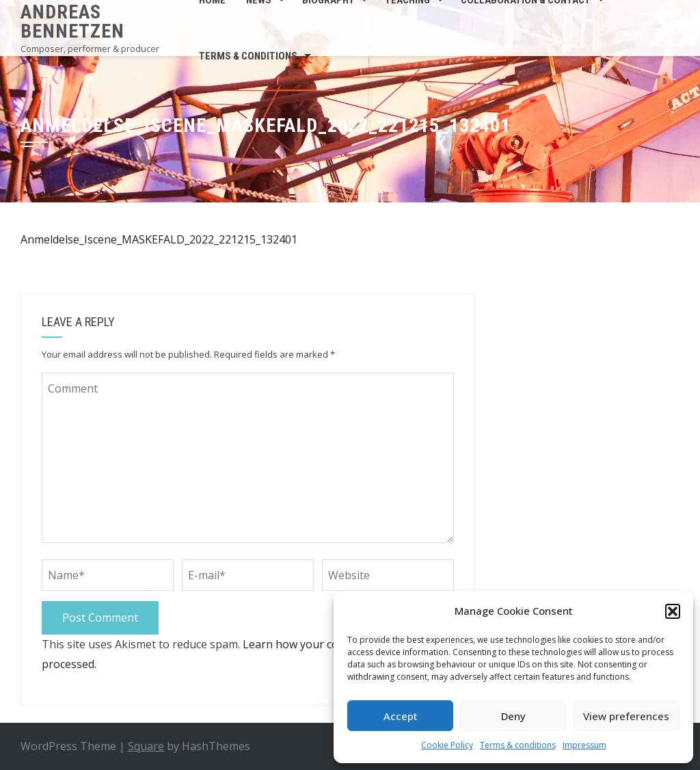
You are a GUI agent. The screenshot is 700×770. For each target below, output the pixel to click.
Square (146, 746)
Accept (401, 716)
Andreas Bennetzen (72, 22)
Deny (513, 716)
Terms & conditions (518, 745)
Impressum (584, 745)
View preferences (626, 716)
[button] (673, 611)
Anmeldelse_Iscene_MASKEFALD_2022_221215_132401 (159, 239)
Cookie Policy (447, 745)
